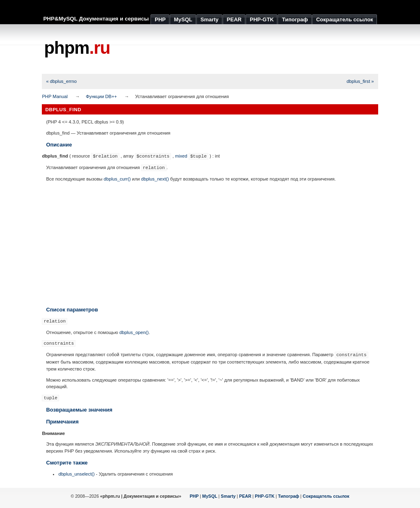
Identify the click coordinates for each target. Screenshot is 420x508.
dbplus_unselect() (76, 474)
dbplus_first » (360, 81)
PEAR (245, 496)
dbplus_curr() (117, 179)
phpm (77, 48)
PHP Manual (55, 96)
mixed (181, 156)
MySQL (210, 496)
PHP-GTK (265, 496)
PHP (194, 496)
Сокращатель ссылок (326, 496)
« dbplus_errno (61, 81)
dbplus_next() (155, 179)
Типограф (289, 496)
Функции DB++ (101, 96)
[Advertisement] (229, 49)
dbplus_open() (134, 332)
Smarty (228, 496)
